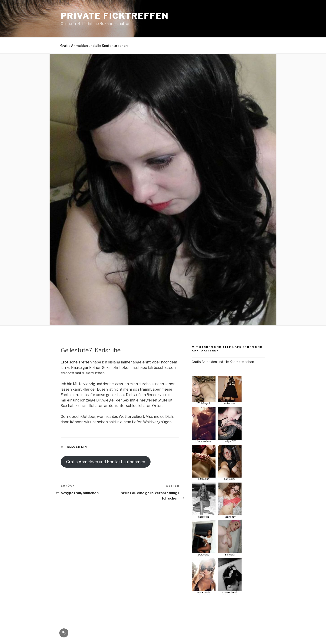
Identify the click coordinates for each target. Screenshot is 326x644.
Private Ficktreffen (115, 16)
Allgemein (77, 447)
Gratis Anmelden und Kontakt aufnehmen (106, 462)
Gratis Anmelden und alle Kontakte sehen (94, 46)
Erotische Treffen (76, 362)
